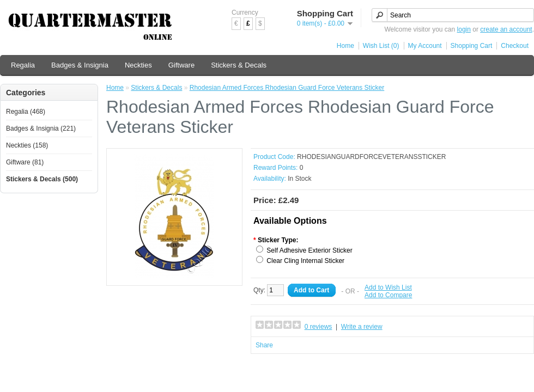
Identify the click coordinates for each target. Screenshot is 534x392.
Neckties (138, 65)
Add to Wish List (388, 287)
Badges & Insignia (80, 65)
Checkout (515, 46)
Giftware (181, 65)
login (464, 29)
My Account (425, 46)
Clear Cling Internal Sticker (305, 261)
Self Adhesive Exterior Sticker (309, 250)
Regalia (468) (26, 112)
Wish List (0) (381, 46)
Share (264, 345)
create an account (506, 29)
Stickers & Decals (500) (42, 179)
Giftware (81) (25, 162)
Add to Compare (388, 295)
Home (345, 46)
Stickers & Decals (239, 65)
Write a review (362, 327)
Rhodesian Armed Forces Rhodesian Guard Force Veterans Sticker (287, 88)
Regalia (23, 65)
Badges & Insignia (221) (41, 128)
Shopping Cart (472, 46)
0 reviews (318, 327)
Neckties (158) (27, 145)
